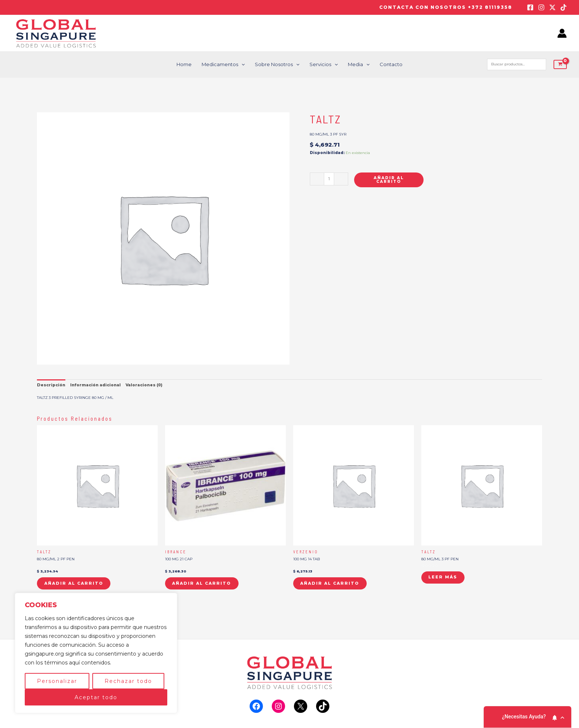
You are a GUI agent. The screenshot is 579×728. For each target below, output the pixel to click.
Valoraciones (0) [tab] (143, 384)
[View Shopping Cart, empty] (560, 64)
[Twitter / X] (552, 7)
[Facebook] (530, 7)
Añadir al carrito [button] (73, 582)
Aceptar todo (96, 697)
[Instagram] (541, 7)
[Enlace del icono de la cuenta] (562, 33)
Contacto (390, 64)
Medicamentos (224, 64)
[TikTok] (563, 7)
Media (358, 64)
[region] (96, 653)
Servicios (324, 64)
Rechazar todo (128, 681)
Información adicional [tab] (95, 384)
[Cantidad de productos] (329, 179)
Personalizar (57, 681)
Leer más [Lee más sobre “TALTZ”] (442, 576)
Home (185, 64)
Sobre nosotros (277, 64)
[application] (242, 64)
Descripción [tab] (51, 384)
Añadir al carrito (388, 180)
